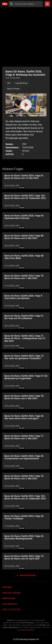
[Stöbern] (47, 4)
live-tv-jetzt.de (11, 610)
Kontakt (7, 587)
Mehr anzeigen (26, 575)
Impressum (9, 598)
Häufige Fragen (11, 593)
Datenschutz (10, 604)
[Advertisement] (26, 37)
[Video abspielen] (26, 105)
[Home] (5, 4)
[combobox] (28, 4)
